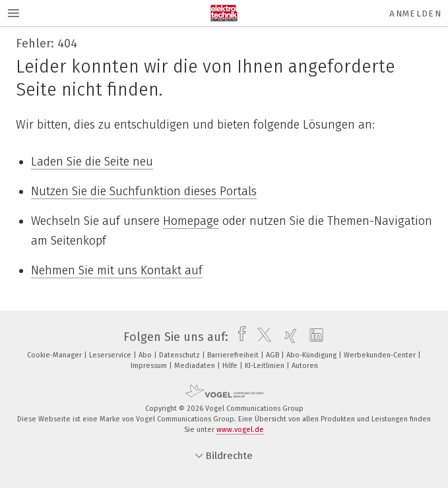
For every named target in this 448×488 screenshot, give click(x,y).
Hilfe (231, 366)
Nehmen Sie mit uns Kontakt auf (117, 270)
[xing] (287, 337)
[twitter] (261, 337)
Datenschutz (180, 355)
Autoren (305, 366)
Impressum (150, 366)
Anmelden (415, 14)
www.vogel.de (240, 430)
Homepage (191, 221)
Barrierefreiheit (234, 355)
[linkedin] (313, 337)
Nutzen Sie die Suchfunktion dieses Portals (144, 191)
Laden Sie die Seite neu (92, 162)
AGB (273, 355)
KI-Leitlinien (266, 366)
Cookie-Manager (55, 355)
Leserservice (111, 355)
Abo (146, 355)
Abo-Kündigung (312, 355)
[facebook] (239, 337)
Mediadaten (196, 366)
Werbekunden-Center (381, 355)
